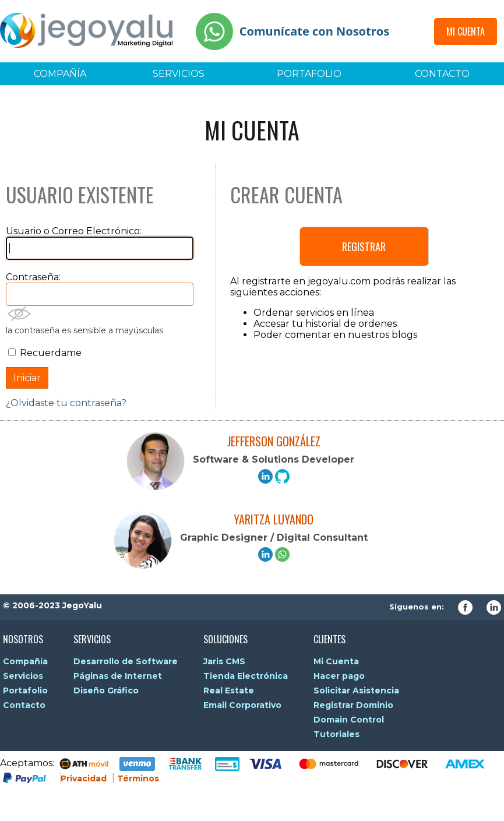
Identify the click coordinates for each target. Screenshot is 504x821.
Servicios (179, 74)
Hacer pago (339, 676)
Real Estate (229, 690)
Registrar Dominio (353, 705)
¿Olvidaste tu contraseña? (66, 403)
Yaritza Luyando (274, 519)
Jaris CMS (224, 661)
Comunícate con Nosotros (314, 31)
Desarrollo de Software (126, 661)
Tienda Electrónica (246, 676)
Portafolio (309, 74)
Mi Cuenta (466, 31)
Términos (138, 778)
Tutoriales (336, 734)
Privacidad (84, 778)
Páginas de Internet (118, 676)
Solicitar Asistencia (356, 690)
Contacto (442, 74)
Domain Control (349, 720)
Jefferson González (274, 441)
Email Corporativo (242, 705)
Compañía (60, 74)
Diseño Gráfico (106, 690)
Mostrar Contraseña (19, 314)
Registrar (364, 246)
